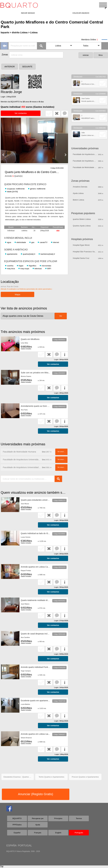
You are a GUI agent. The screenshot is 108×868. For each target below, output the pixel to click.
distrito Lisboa (20, 33)
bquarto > (6, 33)
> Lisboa (33, 33)
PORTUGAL (25, 846)
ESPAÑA (11, 846)
